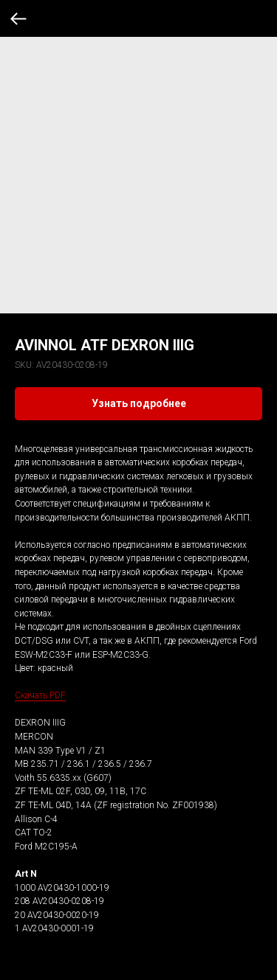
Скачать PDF (40, 695)
